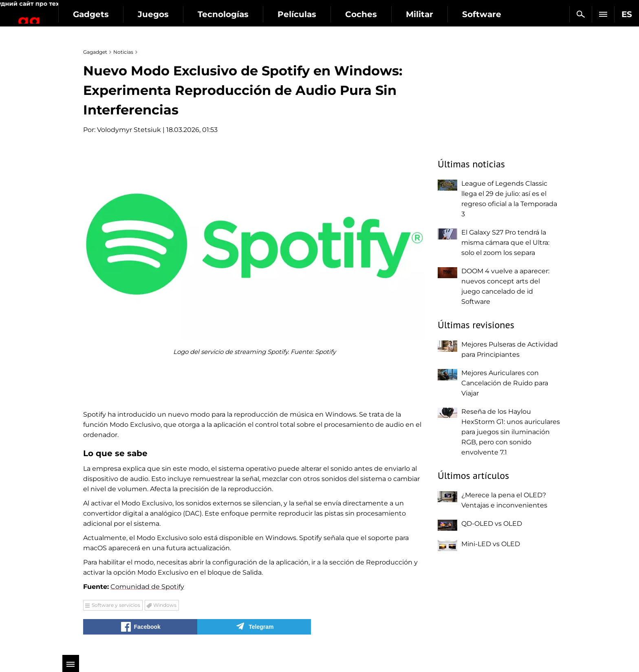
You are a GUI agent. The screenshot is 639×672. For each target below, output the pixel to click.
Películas (348, 14)
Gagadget (55, 11)
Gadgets (142, 14)
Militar (471, 14)
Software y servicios (116, 605)
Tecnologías (274, 14)
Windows (165, 605)
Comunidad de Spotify (147, 587)
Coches (412, 14)
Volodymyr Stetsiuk (129, 130)
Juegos (205, 14)
